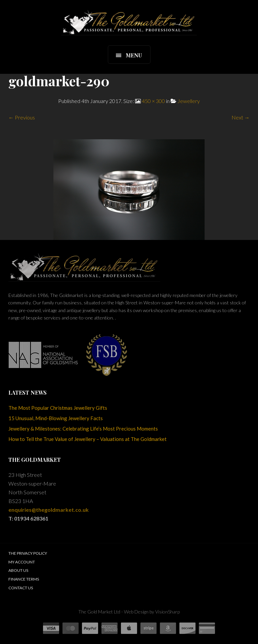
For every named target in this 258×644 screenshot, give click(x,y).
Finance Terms (24, 579)
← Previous (22, 117)
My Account (22, 562)
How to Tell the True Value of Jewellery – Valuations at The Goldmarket (88, 439)
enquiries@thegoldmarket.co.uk (49, 510)
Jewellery (189, 101)
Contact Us (21, 588)
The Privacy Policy (28, 553)
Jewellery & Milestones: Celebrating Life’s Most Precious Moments (83, 429)
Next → (241, 117)
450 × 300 (153, 101)
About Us (18, 570)
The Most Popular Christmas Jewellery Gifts (58, 408)
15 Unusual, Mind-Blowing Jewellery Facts (56, 418)
